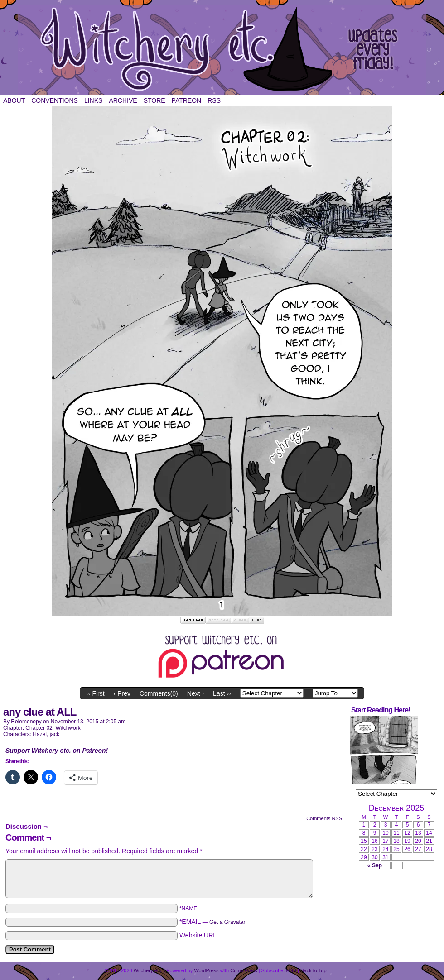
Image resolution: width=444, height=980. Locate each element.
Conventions (55, 100)
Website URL (198, 935)
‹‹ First (95, 693)
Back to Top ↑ (315, 970)
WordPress (206, 970)
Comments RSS (324, 818)
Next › (195, 693)
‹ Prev (122, 693)
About (14, 100)
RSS (214, 100)
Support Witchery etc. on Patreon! (57, 751)
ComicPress (244, 970)
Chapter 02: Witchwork (53, 728)
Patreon (187, 100)
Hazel (40, 734)
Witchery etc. (222, 50)
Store (154, 100)
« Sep (375, 865)
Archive (123, 100)
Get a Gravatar (227, 922)
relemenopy (26, 722)
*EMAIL (212, 922)
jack (55, 734)
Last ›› (222, 693)
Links (93, 100)
